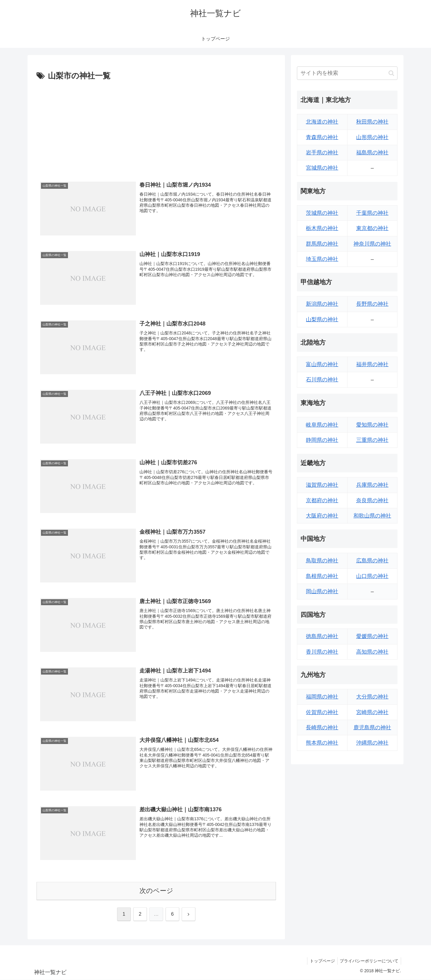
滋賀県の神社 (322, 485)
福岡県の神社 (322, 697)
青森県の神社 (322, 137)
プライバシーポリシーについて (368, 961)
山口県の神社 (372, 576)
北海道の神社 (322, 122)
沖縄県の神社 (372, 743)
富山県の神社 (322, 364)
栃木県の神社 (322, 228)
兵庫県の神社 (372, 485)
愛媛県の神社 (372, 636)
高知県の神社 (372, 652)
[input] (347, 73)
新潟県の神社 (322, 304)
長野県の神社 (372, 304)
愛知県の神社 (372, 425)
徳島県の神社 (322, 636)
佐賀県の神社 (322, 712)
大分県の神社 (372, 697)
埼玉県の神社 (322, 259)
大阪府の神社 (322, 516)
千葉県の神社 (372, 213)
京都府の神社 (322, 500)
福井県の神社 (372, 364)
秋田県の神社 (372, 122)
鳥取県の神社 (322, 561)
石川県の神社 (322, 380)
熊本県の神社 (322, 743)
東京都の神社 (372, 228)
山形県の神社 (372, 137)
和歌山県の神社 (372, 516)
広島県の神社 (372, 561)
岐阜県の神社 (322, 425)
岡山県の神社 (322, 591)
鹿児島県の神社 (372, 728)
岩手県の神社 (322, 153)
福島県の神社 (372, 153)
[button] (391, 73)
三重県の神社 (372, 440)
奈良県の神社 (372, 500)
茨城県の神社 (322, 213)
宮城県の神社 (322, 168)
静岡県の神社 (322, 440)
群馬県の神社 (322, 244)
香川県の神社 (322, 652)
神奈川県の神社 (372, 244)
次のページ (156, 891)
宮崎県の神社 (372, 712)
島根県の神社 (322, 576)
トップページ (320, 961)
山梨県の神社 (322, 319)
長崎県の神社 (322, 728)
